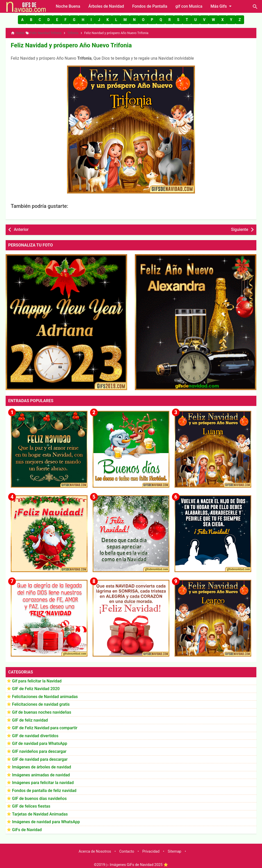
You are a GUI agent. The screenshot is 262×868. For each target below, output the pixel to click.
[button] (22, 20)
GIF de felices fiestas (31, 804)
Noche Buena (68, 6)
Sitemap (175, 849)
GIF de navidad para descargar (40, 757)
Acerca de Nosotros (95, 849)
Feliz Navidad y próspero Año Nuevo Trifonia (62, 44)
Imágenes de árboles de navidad (42, 765)
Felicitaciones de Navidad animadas (45, 694)
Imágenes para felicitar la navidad (43, 781)
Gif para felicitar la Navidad (37, 679)
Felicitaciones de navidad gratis (41, 702)
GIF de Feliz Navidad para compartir (45, 726)
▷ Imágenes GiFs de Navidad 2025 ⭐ (137, 863)
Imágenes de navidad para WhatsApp (46, 820)
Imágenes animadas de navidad (41, 773)
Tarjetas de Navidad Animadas (40, 812)
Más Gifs (222, 6)
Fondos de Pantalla (150, 6)
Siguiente (240, 227)
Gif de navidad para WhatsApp (40, 741)
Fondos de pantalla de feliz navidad (44, 789)
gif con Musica (189, 6)
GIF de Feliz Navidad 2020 (36, 687)
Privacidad (151, 849)
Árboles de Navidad (106, 6)
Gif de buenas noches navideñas (42, 710)
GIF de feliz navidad (30, 718)
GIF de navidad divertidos (35, 733)
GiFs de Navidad (27, 828)
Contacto (127, 849)
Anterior (21, 227)
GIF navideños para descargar (39, 749)
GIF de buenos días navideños (39, 796)
